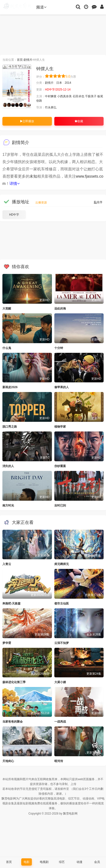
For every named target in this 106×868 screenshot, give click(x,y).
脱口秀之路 (10, 427)
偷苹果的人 (62, 387)
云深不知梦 (62, 643)
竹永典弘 (51, 107)
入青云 (7, 564)
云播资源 (41, 203)
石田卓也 (78, 96)
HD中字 (14, 215)
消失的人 (8, 466)
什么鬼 (7, 348)
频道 (41, 7)
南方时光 (8, 506)
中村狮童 (51, 96)
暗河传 (59, 761)
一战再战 (60, 722)
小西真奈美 (64, 96)
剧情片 (28, 60)
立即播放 (27, 121)
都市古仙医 (62, 604)
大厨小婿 (60, 682)
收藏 (79, 121)
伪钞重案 (60, 466)
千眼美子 (91, 96)
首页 (20, 60)
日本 (59, 83)
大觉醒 (7, 309)
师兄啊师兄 (62, 564)
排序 (98, 202)
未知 (33, 176)
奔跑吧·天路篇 (11, 604)
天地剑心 (8, 761)
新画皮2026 (10, 387)
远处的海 (60, 309)
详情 (14, 184)
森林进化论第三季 (14, 682)
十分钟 (59, 348)
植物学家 (60, 427)
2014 (68, 83)
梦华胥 (7, 643)
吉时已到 (60, 506)
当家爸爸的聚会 (13, 722)
